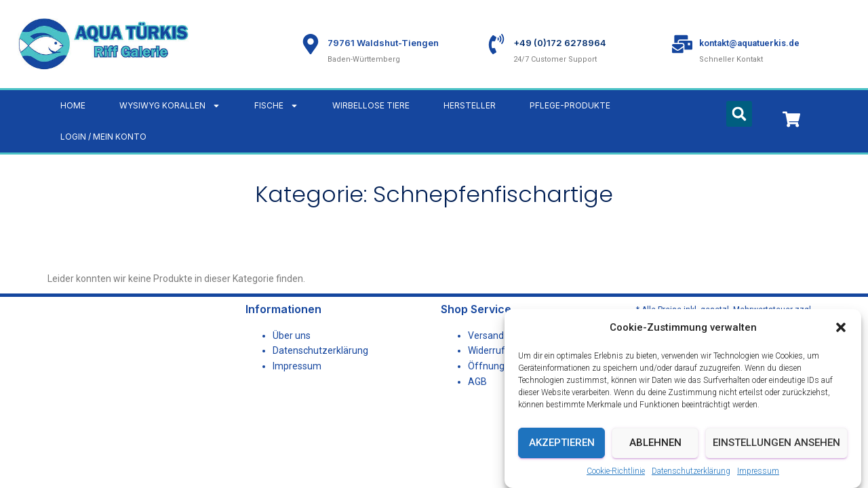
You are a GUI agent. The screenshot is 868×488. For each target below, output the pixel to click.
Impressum (758, 471)
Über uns (292, 335)
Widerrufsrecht (500, 350)
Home (73, 105)
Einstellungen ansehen (776, 443)
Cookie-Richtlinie (616, 471)
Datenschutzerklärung (691, 471)
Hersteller (470, 105)
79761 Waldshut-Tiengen (383, 43)
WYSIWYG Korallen (170, 106)
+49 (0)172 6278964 (560, 43)
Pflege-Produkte (570, 105)
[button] (841, 327)
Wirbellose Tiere (371, 105)
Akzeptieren (562, 443)
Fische (276, 106)
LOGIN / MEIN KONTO (103, 137)
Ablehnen (655, 443)
